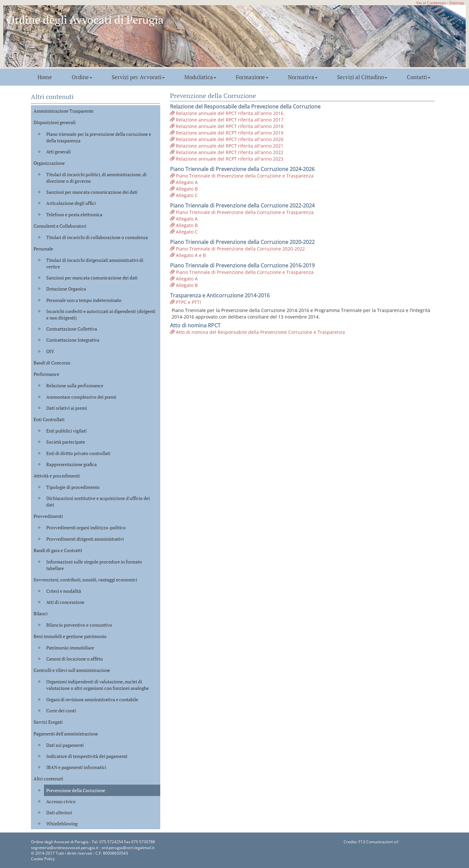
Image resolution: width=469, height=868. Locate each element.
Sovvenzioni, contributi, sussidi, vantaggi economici (85, 580)
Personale (43, 249)
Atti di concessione (65, 602)
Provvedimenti (48, 516)
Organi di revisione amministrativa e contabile (92, 699)
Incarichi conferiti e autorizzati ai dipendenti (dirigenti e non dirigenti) (101, 314)
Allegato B (184, 189)
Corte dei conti (61, 711)
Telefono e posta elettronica (74, 214)
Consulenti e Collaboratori (60, 226)
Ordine (82, 77)
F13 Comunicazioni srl (378, 842)
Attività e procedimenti (57, 476)
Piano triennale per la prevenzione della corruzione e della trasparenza (99, 137)
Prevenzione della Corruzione (76, 790)
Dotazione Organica (66, 289)
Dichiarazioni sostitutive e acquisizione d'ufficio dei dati (98, 501)
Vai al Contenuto (431, 3)
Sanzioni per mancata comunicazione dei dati (92, 192)
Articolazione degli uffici (71, 203)
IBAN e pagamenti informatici (76, 767)
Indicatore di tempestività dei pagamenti (87, 756)
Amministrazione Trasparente (64, 111)
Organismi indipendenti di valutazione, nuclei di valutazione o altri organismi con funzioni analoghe (98, 685)
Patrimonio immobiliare (70, 648)
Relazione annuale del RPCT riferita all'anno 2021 (227, 146)
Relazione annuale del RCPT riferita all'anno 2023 (227, 159)
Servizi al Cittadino (362, 77)
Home (45, 77)
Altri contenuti (48, 779)
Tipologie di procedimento (73, 487)
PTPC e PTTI (185, 302)
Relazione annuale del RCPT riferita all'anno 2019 (227, 133)
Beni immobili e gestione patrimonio (70, 636)
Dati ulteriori (59, 812)
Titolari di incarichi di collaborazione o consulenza (97, 237)
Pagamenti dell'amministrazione (66, 734)
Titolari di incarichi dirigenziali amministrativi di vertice (95, 263)
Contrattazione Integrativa (73, 340)
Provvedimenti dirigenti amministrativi (85, 539)
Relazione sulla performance (75, 385)
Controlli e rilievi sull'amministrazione (72, 670)
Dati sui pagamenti (65, 745)
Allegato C (184, 195)
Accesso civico (61, 801)
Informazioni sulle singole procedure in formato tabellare (94, 565)
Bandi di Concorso (52, 363)
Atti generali (58, 152)
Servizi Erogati (48, 722)
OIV (50, 351)
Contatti (419, 77)
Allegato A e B (188, 255)
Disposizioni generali (55, 122)
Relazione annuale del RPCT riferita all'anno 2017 (227, 120)
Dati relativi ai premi (67, 408)
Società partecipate (66, 442)
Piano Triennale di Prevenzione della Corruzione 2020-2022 (237, 249)
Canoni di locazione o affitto (75, 659)
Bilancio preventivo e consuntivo (79, 625)
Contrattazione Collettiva (72, 329)
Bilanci (41, 613)
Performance (46, 374)
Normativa (303, 77)
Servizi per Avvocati (138, 77)
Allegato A (184, 182)
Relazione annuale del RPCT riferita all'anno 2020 (227, 139)
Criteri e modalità (64, 591)
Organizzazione (49, 163)
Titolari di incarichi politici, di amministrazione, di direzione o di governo (96, 178)
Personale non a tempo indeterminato (84, 300)
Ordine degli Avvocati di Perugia (85, 20)
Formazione (252, 77)
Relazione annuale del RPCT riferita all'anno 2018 (227, 126)
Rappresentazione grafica (71, 464)
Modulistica (200, 77)
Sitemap (457, 3)
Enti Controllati (49, 419)
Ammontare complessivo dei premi (81, 397)
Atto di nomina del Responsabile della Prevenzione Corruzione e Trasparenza (257, 332)
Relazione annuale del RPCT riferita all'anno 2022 (227, 152)
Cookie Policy (43, 859)
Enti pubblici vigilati (66, 431)
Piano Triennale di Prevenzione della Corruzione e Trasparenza (242, 176)
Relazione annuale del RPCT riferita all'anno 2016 (227, 113)
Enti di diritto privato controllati (78, 453)
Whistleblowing (62, 824)
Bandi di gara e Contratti (58, 550)
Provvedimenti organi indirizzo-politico (86, 527)
